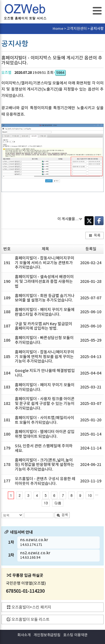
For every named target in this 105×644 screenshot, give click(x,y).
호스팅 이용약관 (75, 635)
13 (46, 503)
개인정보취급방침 (47, 635)
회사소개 (24, 635)
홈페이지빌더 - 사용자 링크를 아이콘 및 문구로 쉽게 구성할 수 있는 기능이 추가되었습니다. (45, 404)
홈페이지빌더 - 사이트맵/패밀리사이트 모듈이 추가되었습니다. (45, 420)
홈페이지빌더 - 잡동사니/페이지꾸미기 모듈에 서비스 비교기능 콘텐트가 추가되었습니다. (45, 263)
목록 (95, 235)
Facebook (99, 221)
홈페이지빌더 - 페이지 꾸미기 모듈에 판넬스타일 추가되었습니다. (45, 312)
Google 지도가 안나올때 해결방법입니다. (45, 373)
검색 (62, 515)
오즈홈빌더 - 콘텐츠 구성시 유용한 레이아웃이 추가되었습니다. (45, 481)
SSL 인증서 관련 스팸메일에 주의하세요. (44, 448)
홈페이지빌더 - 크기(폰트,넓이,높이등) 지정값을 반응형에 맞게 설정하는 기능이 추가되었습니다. (45, 465)
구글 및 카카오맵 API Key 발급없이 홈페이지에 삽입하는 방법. (44, 326)
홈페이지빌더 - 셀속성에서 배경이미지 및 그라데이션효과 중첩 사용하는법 (44, 282)
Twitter (89, 221)
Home (58, 29)
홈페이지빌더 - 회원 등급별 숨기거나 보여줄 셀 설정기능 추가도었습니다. (45, 298)
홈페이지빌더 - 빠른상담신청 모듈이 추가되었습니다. (44, 340)
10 (90, 495)
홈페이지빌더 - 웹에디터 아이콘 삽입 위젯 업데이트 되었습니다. (45, 434)
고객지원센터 (77, 29)
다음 (58, 503)
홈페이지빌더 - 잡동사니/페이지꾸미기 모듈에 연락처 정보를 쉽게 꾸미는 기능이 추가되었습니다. (45, 357)
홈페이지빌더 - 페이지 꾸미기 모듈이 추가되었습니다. (45, 387)
